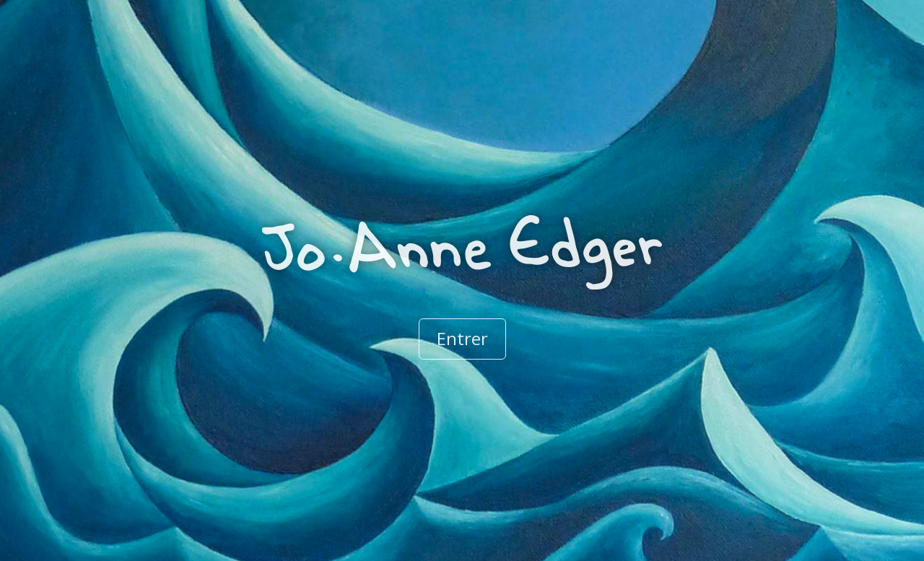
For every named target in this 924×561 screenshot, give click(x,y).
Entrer (462, 338)
